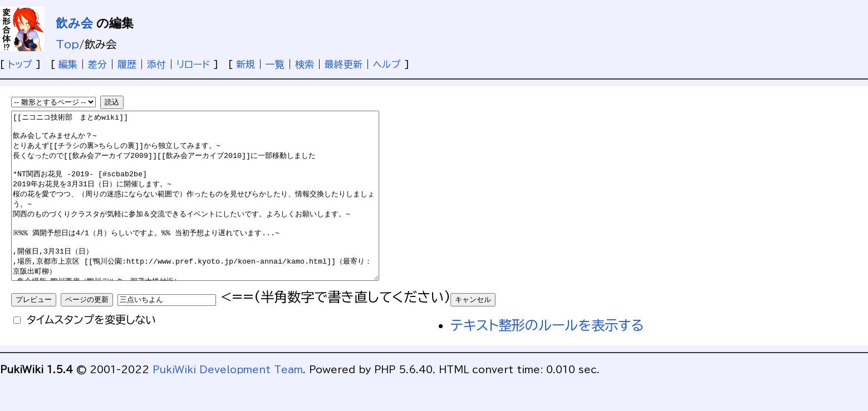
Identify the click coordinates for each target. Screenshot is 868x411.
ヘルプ (387, 64)
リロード (193, 64)
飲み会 (74, 23)
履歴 (127, 64)
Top (67, 44)
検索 (305, 64)
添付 (156, 64)
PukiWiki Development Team (228, 403)
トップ (20, 64)
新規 (246, 64)
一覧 (275, 64)
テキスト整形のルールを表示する (547, 359)
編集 (68, 64)
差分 (97, 64)
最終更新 (344, 64)
